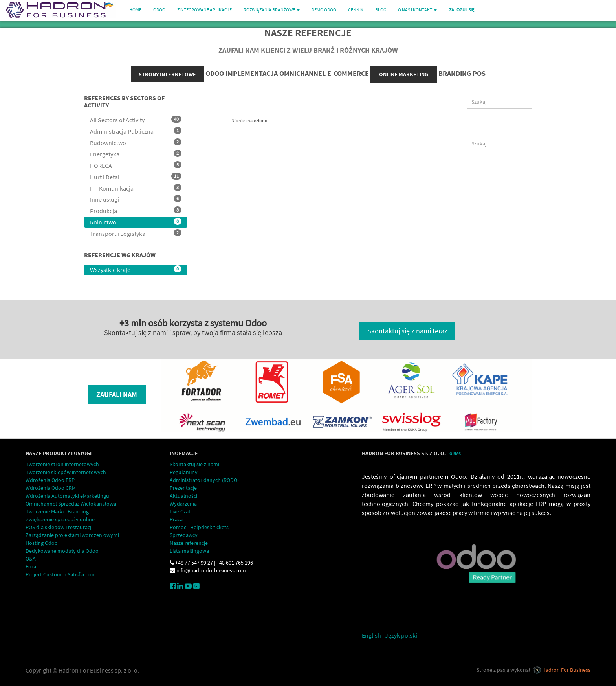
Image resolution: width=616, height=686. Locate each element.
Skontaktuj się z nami (194, 464)
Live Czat (180, 511)
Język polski (401, 635)
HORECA (136, 165)
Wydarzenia (183, 504)
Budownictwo (136, 143)
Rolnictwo (136, 222)
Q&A (31, 559)
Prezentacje (183, 488)
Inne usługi (136, 199)
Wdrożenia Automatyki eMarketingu (67, 496)
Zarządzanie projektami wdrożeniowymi (72, 535)
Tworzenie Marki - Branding (57, 511)
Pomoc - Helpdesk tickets (199, 527)
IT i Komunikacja (136, 188)
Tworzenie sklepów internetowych (66, 472)
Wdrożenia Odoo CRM (51, 488)
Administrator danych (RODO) (204, 480)
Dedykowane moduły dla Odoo (62, 551)
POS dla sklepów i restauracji (59, 527)
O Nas (455, 454)
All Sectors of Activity (136, 120)
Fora (31, 566)
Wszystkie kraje (136, 269)
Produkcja (136, 211)
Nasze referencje (189, 543)
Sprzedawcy (184, 535)
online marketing (404, 74)
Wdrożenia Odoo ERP (50, 480)
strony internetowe (167, 74)
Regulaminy (184, 472)
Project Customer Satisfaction (60, 574)
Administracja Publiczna (136, 131)
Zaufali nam (117, 394)
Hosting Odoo (42, 543)
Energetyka (136, 154)
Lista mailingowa (189, 551)
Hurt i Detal (136, 177)
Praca (176, 519)
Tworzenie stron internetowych (62, 464)
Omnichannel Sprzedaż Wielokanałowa (71, 504)
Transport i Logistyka (136, 233)
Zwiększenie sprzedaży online (60, 519)
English (371, 635)
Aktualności (183, 496)
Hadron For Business (566, 670)
